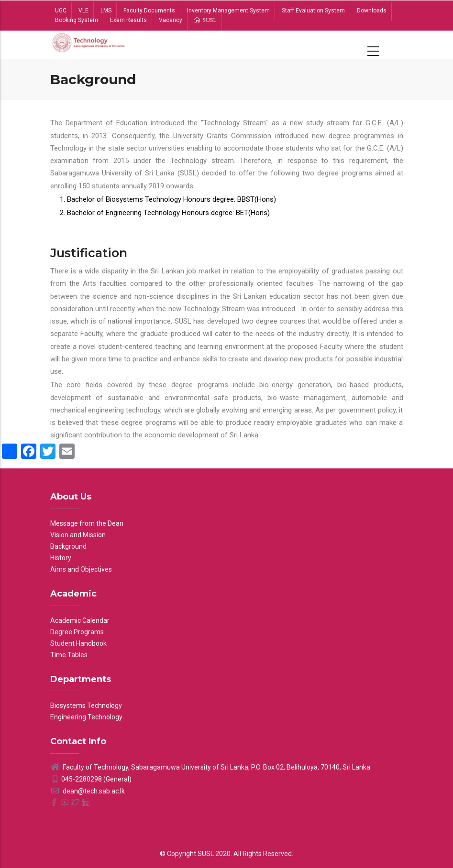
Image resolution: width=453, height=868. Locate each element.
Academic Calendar (80, 620)
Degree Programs (77, 632)
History (61, 558)
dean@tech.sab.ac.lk (88, 791)
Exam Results (128, 20)
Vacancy (171, 20)
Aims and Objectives (81, 569)
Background (68, 546)
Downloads (372, 11)
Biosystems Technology (86, 705)
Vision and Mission (78, 535)
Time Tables (69, 655)
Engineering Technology (86, 717)
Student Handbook (78, 643)
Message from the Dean (87, 523)
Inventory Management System (228, 11)
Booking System (77, 20)
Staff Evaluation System (313, 11)
